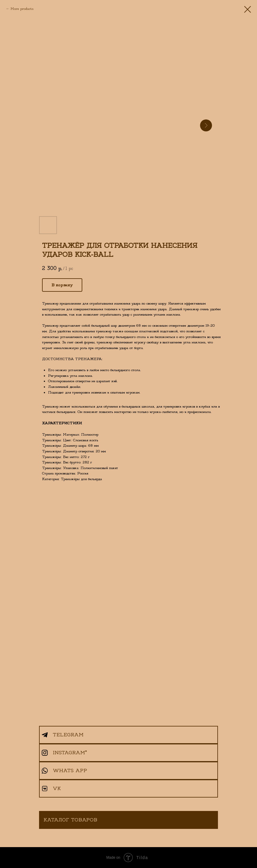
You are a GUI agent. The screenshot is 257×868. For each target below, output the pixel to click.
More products (22, 9)
